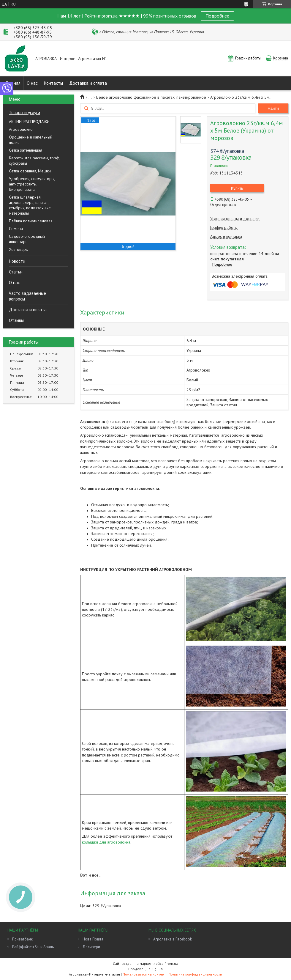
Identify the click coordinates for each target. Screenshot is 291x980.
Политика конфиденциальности (195, 974)
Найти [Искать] (273, 108)
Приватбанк (22, 939)
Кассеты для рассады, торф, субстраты (34, 161)
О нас (32, 83)
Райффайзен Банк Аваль (33, 947)
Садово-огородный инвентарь (27, 239)
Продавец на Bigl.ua (145, 969)
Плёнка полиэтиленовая (31, 221)
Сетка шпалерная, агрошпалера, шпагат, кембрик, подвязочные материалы (30, 205)
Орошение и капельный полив (31, 140)
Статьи (16, 272)
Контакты (53, 83)
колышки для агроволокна (106, 842)
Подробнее (217, 16)
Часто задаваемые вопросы (27, 296)
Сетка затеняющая (26, 150)
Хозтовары (19, 249)
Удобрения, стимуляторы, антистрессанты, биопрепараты (32, 184)
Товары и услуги (24, 113)
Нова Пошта (93, 939)
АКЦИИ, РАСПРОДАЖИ (29, 122)
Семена (16, 229)
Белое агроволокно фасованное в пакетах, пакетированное (151, 97)
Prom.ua (171, 964)
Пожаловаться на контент (144, 974)
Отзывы (16, 320)
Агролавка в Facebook (173, 939)
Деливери (91, 947)
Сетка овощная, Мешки (30, 171)
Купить (237, 188)
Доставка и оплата (88, 83)
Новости (17, 261)
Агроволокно (21, 129)
